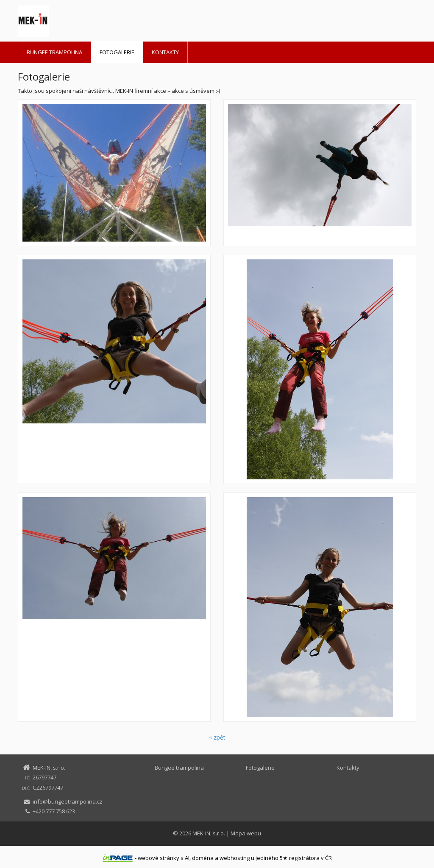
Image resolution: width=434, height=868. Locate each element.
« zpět (217, 737)
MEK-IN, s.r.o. (209, 833)
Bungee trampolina (54, 52)
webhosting (235, 858)
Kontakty (165, 52)
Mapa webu (246, 833)
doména (203, 858)
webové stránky (159, 858)
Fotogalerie (117, 52)
